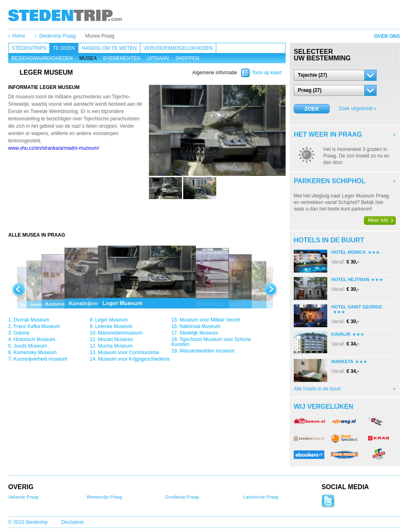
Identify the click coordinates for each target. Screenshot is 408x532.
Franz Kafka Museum (37, 326)
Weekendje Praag (104, 497)
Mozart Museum (115, 339)
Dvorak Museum (31, 320)
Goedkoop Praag (182, 497)
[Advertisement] (147, 215)
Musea (88, 58)
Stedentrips (29, 48)
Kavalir (341, 334)
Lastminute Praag (261, 497)
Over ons (387, 36)
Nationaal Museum (200, 326)
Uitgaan (158, 58)
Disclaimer (73, 522)
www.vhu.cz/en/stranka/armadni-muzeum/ (54, 148)
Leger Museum (111, 320)
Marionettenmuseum (120, 333)
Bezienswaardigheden (42, 58)
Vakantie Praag (23, 497)
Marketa (342, 361)
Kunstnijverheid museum (40, 359)
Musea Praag (100, 36)
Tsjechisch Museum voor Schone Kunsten (211, 342)
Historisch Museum (34, 339)
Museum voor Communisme (129, 352)
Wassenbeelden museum (207, 351)
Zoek (312, 109)
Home (19, 36)
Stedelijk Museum (199, 333)
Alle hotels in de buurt (317, 389)
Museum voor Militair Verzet (210, 320)
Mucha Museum (115, 346)
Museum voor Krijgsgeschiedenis (134, 359)
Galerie (21, 333)
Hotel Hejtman (350, 279)
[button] (335, 75)
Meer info (378, 220)
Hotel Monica (349, 252)
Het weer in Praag (328, 134)
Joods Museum (30, 346)
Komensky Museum (35, 352)
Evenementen (122, 58)
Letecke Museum (114, 326)
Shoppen (187, 58)
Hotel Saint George (357, 307)
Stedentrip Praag (57, 36)
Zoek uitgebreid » (358, 109)
